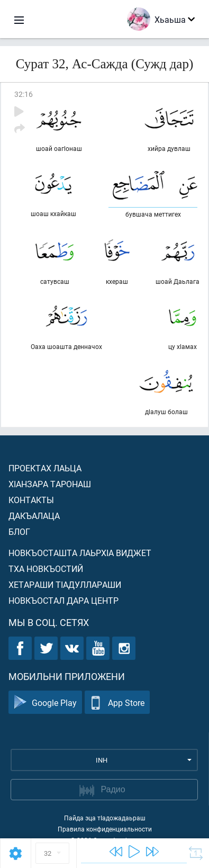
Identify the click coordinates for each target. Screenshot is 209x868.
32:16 (24, 94)
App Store (117, 703)
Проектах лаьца (45, 468)
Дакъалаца (34, 516)
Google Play (45, 703)
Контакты (31, 500)
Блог (19, 531)
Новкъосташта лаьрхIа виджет (80, 553)
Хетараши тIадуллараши (65, 584)
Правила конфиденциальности (105, 829)
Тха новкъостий (46, 569)
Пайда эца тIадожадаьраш (105, 818)
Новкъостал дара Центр (63, 600)
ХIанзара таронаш (50, 484)
